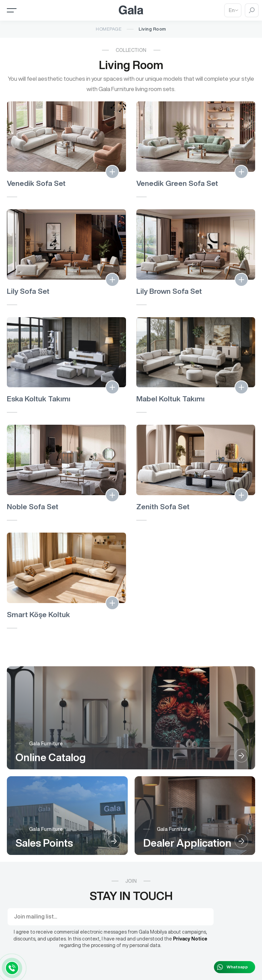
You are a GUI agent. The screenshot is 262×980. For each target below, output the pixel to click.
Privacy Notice (190, 939)
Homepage (109, 29)
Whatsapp (237, 967)
